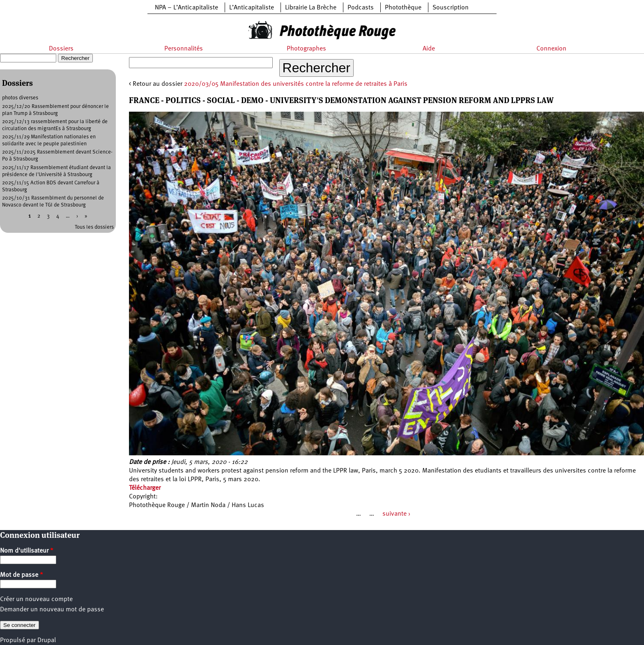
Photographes (306, 49)
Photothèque (403, 8)
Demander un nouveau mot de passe (52, 610)
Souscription (451, 8)
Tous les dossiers (94, 227)
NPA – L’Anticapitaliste (186, 8)
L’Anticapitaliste (252, 8)
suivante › (396, 514)
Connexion (551, 49)
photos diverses (20, 98)
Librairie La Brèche (311, 8)
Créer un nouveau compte (36, 599)
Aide (429, 49)
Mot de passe (22, 575)
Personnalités (184, 49)
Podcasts (361, 8)
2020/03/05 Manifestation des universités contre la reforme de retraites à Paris (296, 84)
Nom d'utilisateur (27, 551)
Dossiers (61, 49)
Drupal (47, 640)
